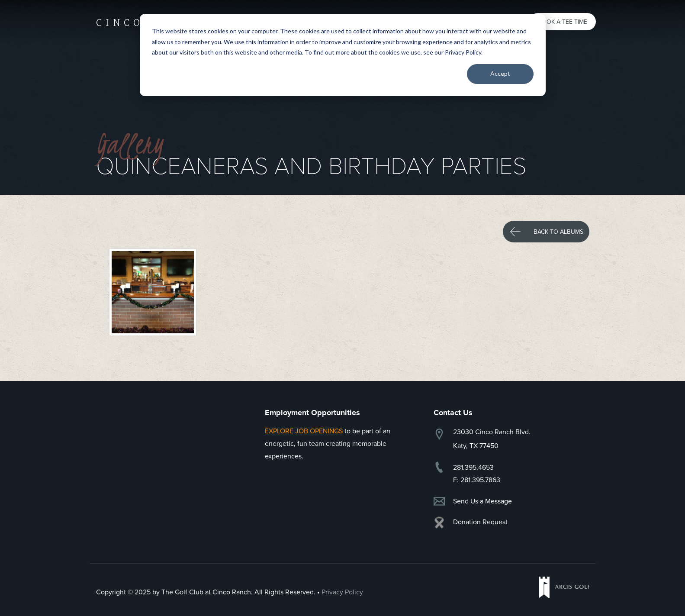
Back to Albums (558, 232)
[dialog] (343, 55)
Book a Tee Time (563, 22)
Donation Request (480, 522)
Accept (500, 73)
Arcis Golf (564, 587)
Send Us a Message (482, 501)
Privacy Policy (342, 592)
